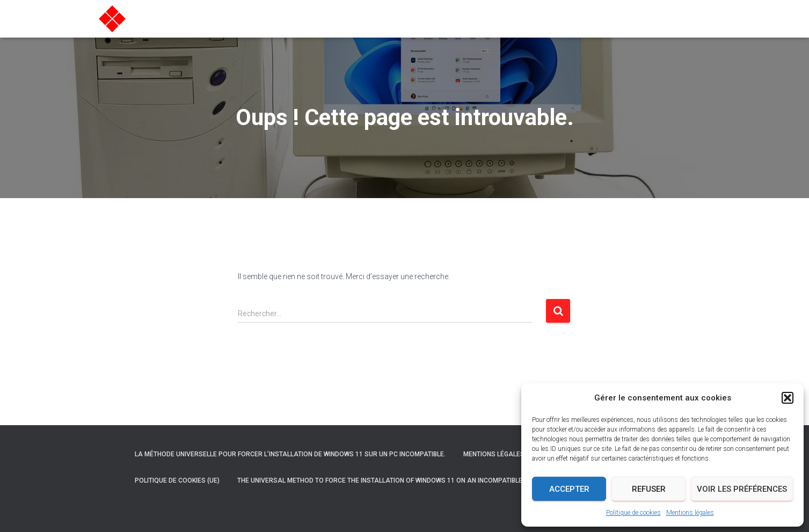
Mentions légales (690, 513)
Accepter (569, 489)
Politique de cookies (633, 513)
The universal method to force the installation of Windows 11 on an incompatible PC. (386, 480)
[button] (788, 398)
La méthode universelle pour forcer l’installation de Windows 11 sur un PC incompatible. (290, 454)
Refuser (649, 489)
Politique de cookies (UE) (177, 480)
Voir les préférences (742, 489)
